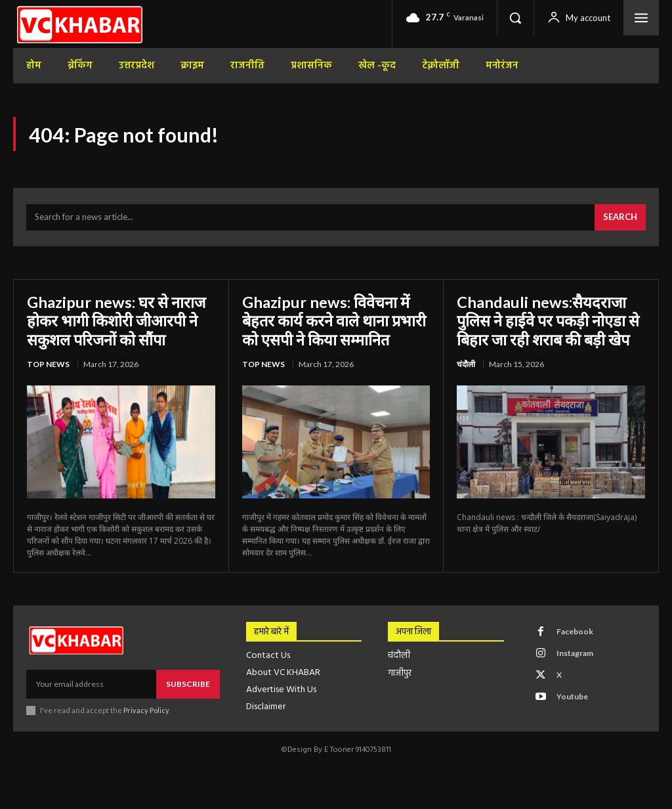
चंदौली (466, 364)
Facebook (575, 632)
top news (48, 364)
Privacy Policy (147, 711)
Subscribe (188, 684)
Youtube (572, 697)
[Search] (620, 219)
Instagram (575, 654)
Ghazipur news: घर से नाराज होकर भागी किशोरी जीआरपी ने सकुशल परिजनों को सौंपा (117, 321)
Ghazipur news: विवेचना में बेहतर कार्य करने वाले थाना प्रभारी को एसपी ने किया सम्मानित (335, 321)
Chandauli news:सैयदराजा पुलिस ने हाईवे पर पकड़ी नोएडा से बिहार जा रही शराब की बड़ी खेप (549, 321)
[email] (91, 684)
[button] (515, 18)
